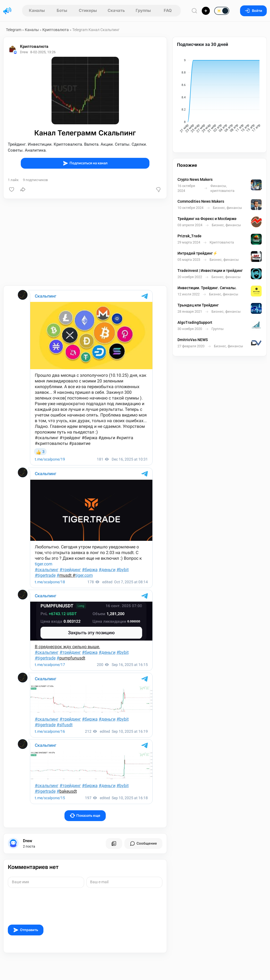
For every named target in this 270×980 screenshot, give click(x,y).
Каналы (37, 10)
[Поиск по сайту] (194, 11)
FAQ (168, 10)
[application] (220, 97)
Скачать (116, 10)
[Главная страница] (7, 11)
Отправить (26, 930)
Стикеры (88, 10)
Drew (28, 841)
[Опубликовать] (206, 11)
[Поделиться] (23, 189)
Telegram (14, 30)
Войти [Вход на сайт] (253, 11)
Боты (62, 10)
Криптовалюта (56, 30)
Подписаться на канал (85, 163)
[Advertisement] (85, 242)
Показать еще (85, 816)
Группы (143, 10)
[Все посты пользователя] (114, 844)
